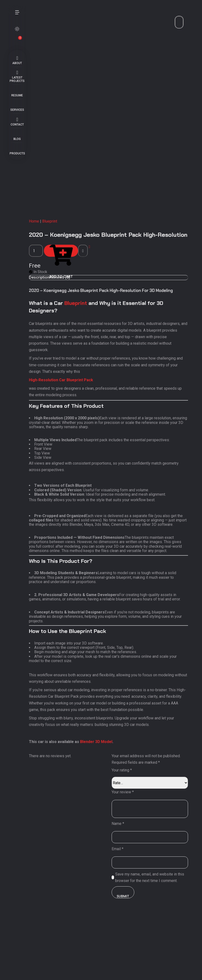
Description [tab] (34, 351)
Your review (126, 847)
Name (121, 879)
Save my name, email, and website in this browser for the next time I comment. (153, 933)
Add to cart (58, 324)
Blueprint (45, 295)
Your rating (125, 825)
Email (121, 904)
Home (29, 295)
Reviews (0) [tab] (55, 351)
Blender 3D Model (91, 797)
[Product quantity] (31, 324)
